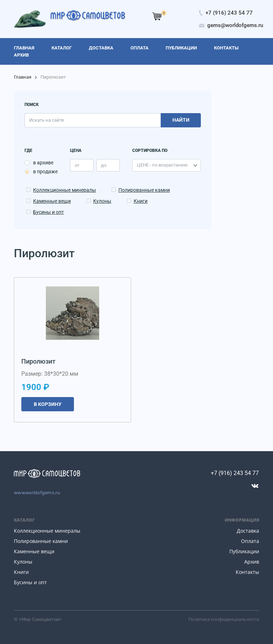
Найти (181, 120)
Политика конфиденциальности (224, 619)
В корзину (48, 404)
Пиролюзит (38, 361)
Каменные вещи (52, 201)
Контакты (247, 572)
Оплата (250, 541)
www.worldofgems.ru (37, 493)
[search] (93, 120)
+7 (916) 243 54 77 (235, 473)
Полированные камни (144, 190)
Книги (141, 201)
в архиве (43, 163)
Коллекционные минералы (65, 190)
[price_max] (108, 165)
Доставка (248, 531)
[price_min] (82, 165)
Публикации (244, 551)
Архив (252, 562)
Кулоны (102, 201)
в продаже (45, 171)
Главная (23, 77)
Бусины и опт (49, 212)
